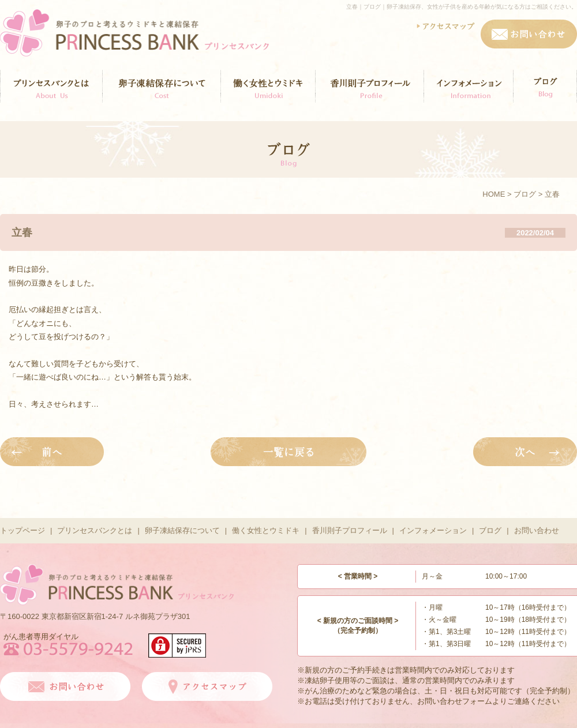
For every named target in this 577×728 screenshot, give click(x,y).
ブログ (525, 194)
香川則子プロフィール (350, 530)
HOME (494, 194)
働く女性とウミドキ (266, 530)
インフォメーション (433, 530)
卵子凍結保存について (182, 530)
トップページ (23, 530)
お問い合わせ (537, 530)
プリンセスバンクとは (95, 530)
